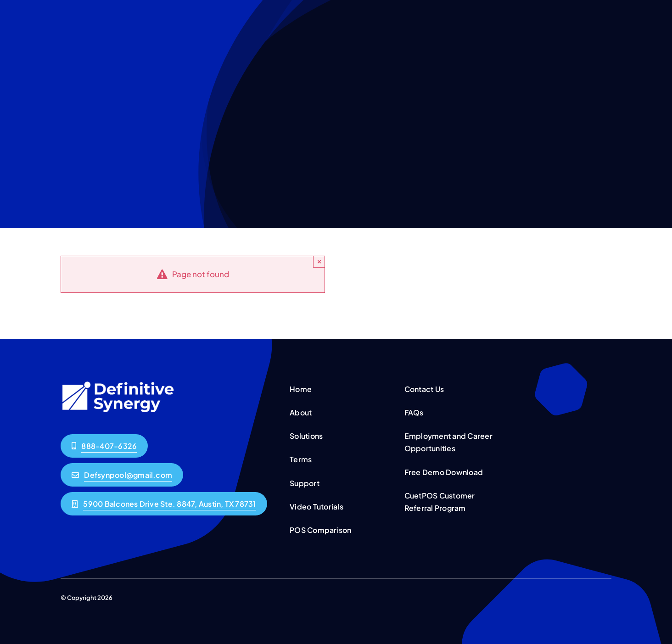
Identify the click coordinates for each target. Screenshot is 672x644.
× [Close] (319, 261)
